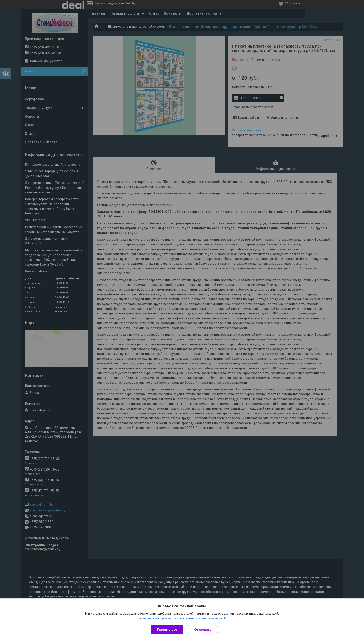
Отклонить (203, 630)
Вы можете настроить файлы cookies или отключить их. (180, 619)
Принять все (167, 630)
